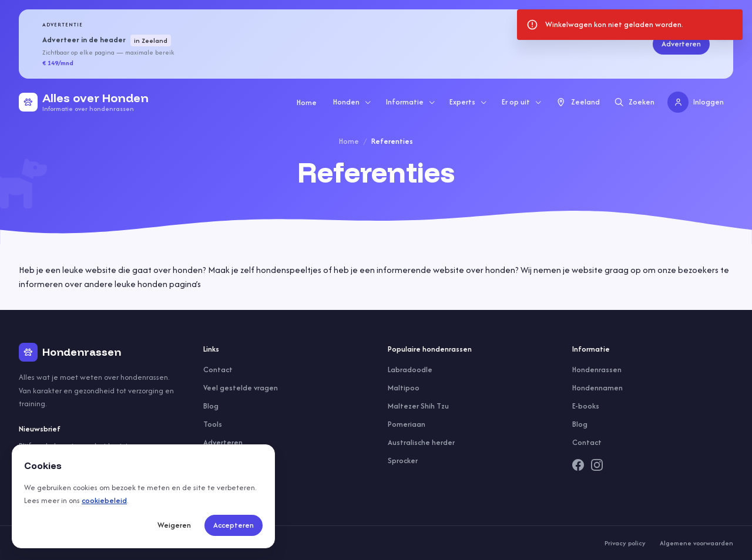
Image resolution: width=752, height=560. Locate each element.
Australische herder (421, 442)
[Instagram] (597, 465)
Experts (469, 102)
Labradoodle (410, 370)
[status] (630, 25)
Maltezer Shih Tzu (418, 406)
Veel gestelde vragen (241, 388)
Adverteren (681, 44)
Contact (218, 370)
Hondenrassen (597, 370)
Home (307, 102)
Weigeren (174, 525)
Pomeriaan (407, 424)
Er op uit (522, 102)
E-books (586, 406)
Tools (213, 424)
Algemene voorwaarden (696, 543)
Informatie (411, 102)
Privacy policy (625, 543)
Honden (352, 102)
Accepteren (234, 525)
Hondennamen (597, 388)
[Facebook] (578, 465)
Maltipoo (404, 388)
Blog (211, 406)
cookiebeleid (104, 500)
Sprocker (403, 461)
